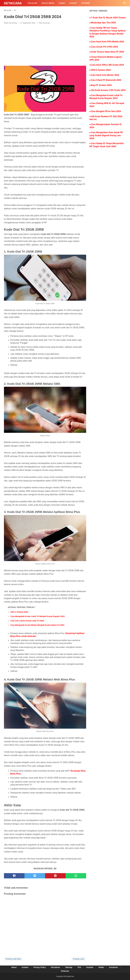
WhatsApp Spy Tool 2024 (103, 23)
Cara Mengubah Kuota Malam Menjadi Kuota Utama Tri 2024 (37, 625)
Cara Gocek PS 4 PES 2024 (104, 47)
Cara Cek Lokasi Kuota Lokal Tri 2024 (27, 621)
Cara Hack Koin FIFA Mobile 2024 (107, 42)
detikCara (13, 3)
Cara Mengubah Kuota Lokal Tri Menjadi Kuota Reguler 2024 (38, 616)
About (14, 967)
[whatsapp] (76, 876)
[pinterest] (55, 876)
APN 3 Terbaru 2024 (19, 612)
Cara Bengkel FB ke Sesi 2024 (106, 111)
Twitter (101, 967)
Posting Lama (79, 959)
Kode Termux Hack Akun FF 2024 (107, 52)
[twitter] (35, 876)
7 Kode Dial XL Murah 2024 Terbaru (108, 18)
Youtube (90, 967)
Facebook (113, 967)
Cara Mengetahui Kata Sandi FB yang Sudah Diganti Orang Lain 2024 (106, 135)
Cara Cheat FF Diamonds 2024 (106, 80)
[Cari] (124, 4)
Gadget (73, 3)
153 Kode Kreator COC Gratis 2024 (108, 90)
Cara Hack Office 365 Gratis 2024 (107, 65)
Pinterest (65, 971)
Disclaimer (56, 967)
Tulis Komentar (44, 23)
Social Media (48, 3)
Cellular (32, 3)
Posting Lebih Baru (13, 959)
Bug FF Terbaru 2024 (101, 85)
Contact (25, 967)
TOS (79, 967)
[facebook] (14, 876)
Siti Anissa (13, 23)
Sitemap (69, 967)
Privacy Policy (40, 967)
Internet (86, 3)
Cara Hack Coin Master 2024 (105, 75)
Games (62, 3)
